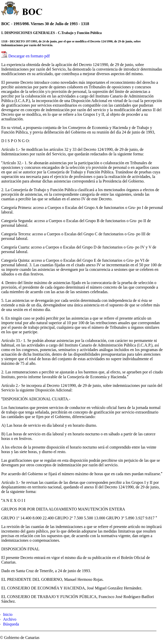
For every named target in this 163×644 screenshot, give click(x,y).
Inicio (8, 614)
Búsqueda (11, 624)
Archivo (10, 619)
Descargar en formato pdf (29, 56)
